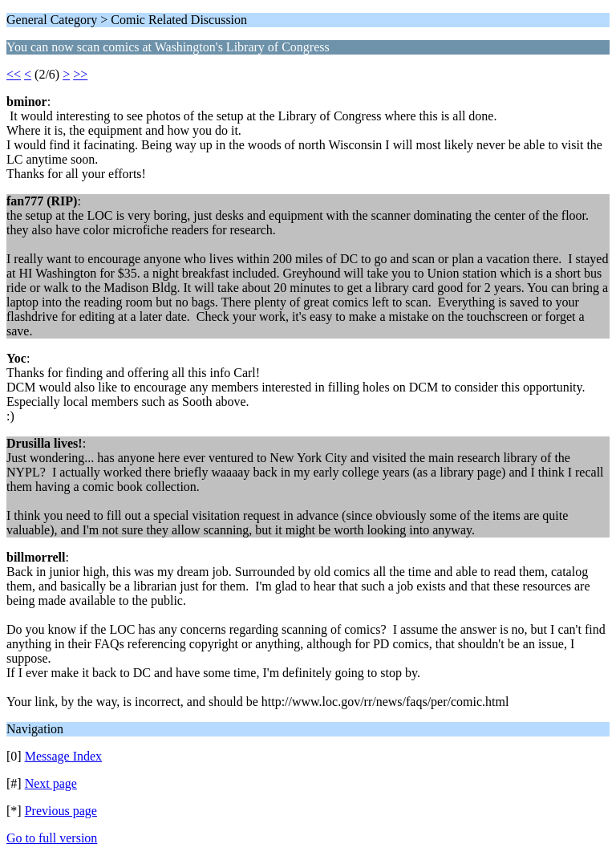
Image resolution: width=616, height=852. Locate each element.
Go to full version (52, 838)
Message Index (63, 756)
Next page (51, 783)
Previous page (61, 811)
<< (14, 74)
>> (80, 74)
